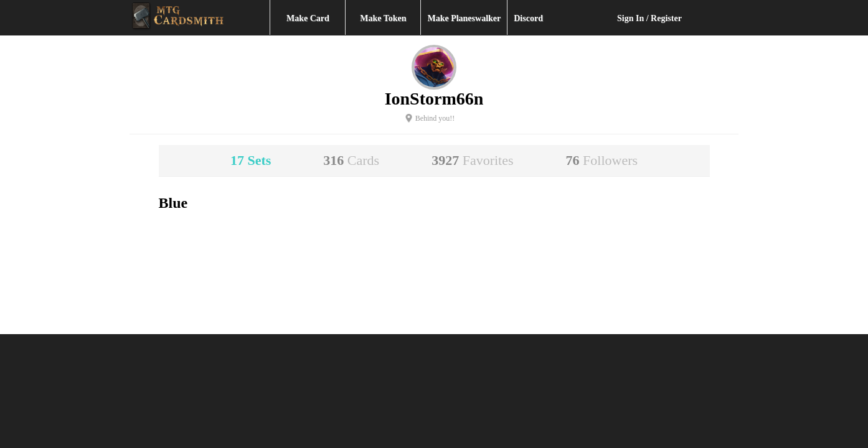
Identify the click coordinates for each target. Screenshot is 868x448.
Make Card (308, 18)
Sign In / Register (649, 18)
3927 (472, 160)
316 (351, 160)
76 (602, 160)
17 (251, 160)
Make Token (383, 18)
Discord (528, 18)
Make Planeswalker (464, 18)
